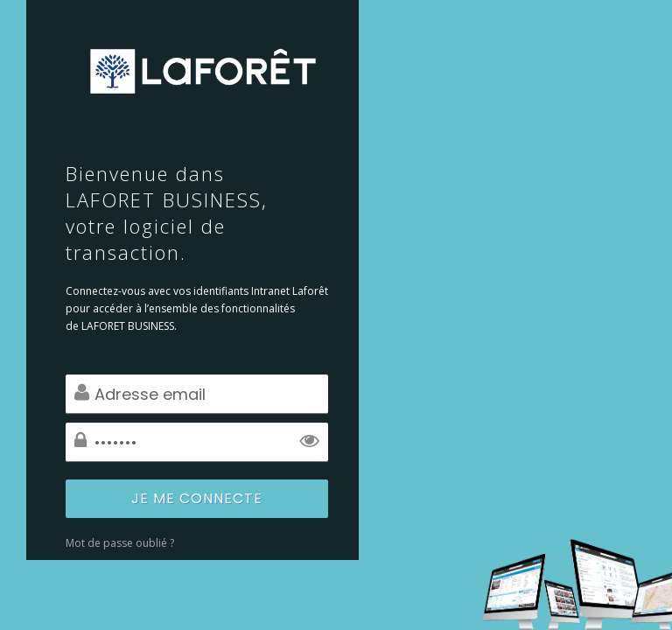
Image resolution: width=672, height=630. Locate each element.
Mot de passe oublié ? (120, 543)
